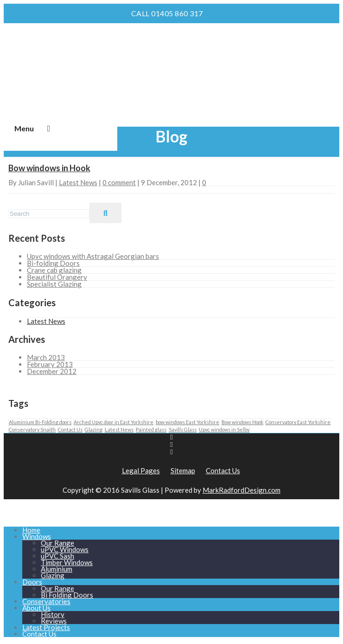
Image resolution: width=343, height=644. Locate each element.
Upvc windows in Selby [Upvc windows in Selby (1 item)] (224, 429)
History (53, 614)
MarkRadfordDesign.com (241, 490)
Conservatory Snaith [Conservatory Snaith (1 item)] (32, 429)
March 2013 (46, 357)
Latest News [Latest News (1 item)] (119, 429)
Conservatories (46, 601)
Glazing (53, 575)
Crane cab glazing (54, 270)
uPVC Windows (65, 549)
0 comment (119, 182)
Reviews (54, 621)
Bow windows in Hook (49, 168)
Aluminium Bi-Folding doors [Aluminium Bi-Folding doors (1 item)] (40, 422)
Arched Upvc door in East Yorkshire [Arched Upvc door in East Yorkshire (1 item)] (114, 422)
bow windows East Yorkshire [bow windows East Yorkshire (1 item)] (187, 422)
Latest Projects (46, 627)
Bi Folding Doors (67, 595)
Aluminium (57, 569)
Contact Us (223, 470)
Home (31, 530)
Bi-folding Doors (53, 263)
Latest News (78, 182)
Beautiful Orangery (57, 277)
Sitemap (183, 470)
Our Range (57, 543)
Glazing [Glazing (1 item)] (94, 429)
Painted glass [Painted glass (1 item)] (151, 429)
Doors (32, 582)
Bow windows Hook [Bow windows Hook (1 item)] (242, 422)
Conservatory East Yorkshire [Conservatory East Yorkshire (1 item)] (298, 422)
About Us (36, 608)
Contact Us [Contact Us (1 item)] (70, 429)
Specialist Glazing (54, 284)
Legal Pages (141, 470)
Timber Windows (67, 562)
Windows (37, 536)
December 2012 (52, 371)
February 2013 (50, 364)
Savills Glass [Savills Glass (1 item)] (183, 429)
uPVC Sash (57, 556)
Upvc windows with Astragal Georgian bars (93, 256)
